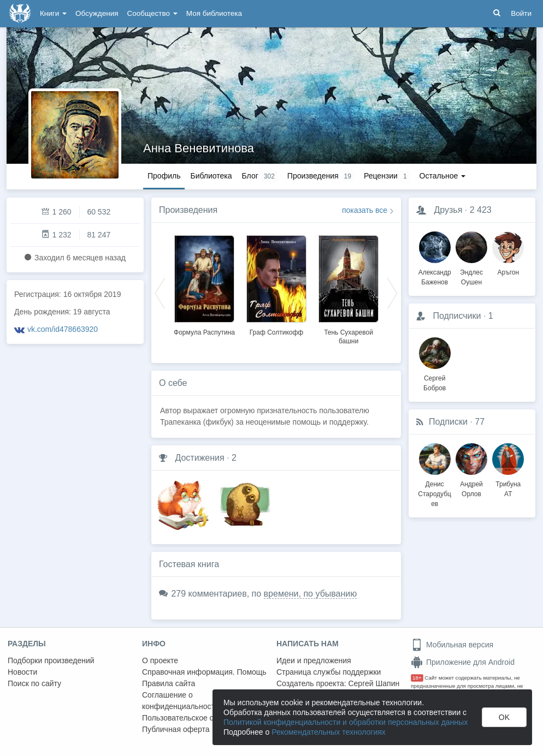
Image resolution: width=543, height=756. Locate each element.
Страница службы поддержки (329, 672)
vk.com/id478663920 (63, 329)
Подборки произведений (51, 660)
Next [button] (392, 293)
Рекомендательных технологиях (329, 732)
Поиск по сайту (34, 683)
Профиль (164, 176)
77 (480, 422)
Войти (521, 13)
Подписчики (457, 316)
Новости (22, 672)
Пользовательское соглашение (197, 718)
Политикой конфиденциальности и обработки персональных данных (346, 722)
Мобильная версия (452, 645)
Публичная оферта (176, 729)
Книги (53, 13)
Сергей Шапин (374, 683)
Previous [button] (160, 293)
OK (504, 717)
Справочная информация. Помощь (204, 672)
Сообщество (152, 13)
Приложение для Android (463, 662)
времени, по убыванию (311, 594)
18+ (417, 678)
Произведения (188, 210)
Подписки (448, 422)
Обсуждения (97, 13)
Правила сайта (169, 683)
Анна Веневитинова (199, 148)
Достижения (199, 458)
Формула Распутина (204, 332)
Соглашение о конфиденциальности (181, 701)
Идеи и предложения (314, 660)
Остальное (443, 176)
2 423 (481, 210)
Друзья (448, 210)
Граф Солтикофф (276, 332)
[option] (204, 284)
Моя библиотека (214, 13)
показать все (365, 210)
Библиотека (211, 176)
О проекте (160, 660)
